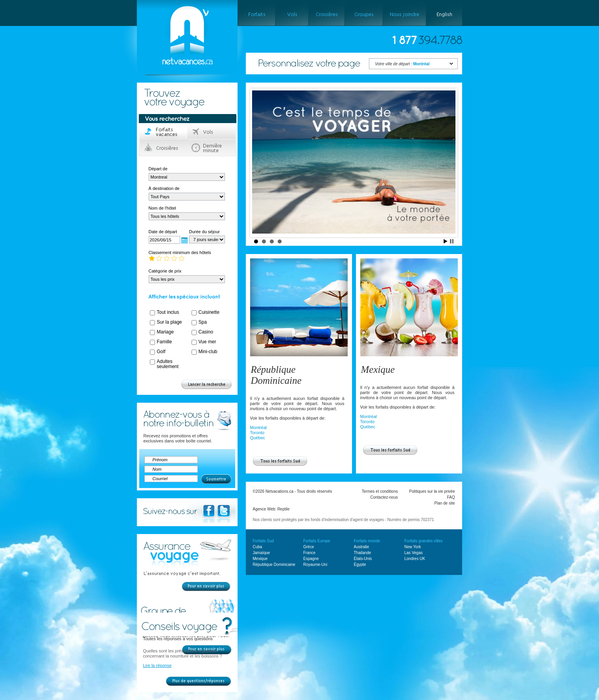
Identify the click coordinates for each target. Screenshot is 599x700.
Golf (161, 352)
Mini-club (208, 352)
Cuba (258, 547)
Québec (258, 438)
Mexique (378, 369)
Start (446, 241)
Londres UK (415, 559)
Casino (206, 332)
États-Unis (363, 559)
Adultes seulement (168, 364)
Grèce (309, 547)
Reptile (283, 509)
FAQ (451, 497)
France (309, 553)
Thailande (363, 553)
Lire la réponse (158, 665)
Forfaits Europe (317, 541)
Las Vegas (414, 553)
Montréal (259, 427)
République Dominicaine (276, 375)
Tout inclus (168, 312)
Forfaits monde (367, 541)
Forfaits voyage (164, 132)
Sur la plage (170, 322)
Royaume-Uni (315, 565)
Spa (203, 322)
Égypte (360, 565)
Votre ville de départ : (403, 64)
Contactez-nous (384, 497)
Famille (165, 342)
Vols (212, 132)
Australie (362, 547)
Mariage (165, 332)
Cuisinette (209, 312)
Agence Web (264, 509)
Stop (452, 241)
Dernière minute (212, 148)
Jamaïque (262, 553)
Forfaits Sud (264, 541)
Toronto (257, 433)
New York (413, 547)
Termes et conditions (380, 491)
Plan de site (444, 503)
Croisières (164, 148)
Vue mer (207, 342)
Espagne (311, 559)
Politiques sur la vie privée (432, 491)
